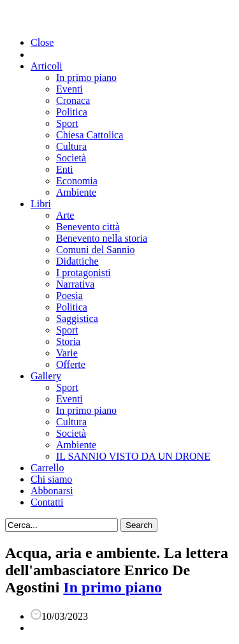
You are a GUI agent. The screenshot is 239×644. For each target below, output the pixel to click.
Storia (68, 341)
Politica (72, 112)
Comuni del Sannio (96, 250)
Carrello (47, 468)
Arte (65, 215)
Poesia (69, 296)
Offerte (71, 364)
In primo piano (86, 77)
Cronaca (73, 100)
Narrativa (75, 284)
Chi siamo (51, 479)
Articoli (47, 66)
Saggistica (77, 318)
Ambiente (76, 192)
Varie (67, 353)
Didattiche (77, 261)
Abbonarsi (52, 491)
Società (71, 158)
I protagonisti (83, 273)
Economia (77, 181)
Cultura (71, 146)
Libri (41, 204)
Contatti (47, 502)
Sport (67, 123)
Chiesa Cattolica (90, 135)
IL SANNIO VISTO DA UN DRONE (133, 456)
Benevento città (88, 227)
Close (42, 42)
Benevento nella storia (102, 238)
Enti (65, 169)
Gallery (46, 376)
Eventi (69, 89)
